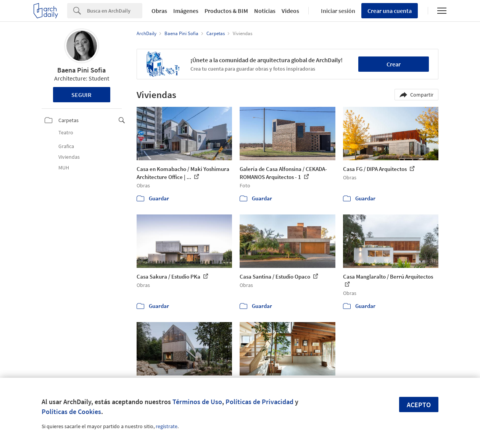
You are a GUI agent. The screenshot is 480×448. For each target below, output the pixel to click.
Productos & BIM (226, 11)
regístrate (167, 426)
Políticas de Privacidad (259, 402)
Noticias (265, 11)
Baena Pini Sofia (81, 70)
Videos (290, 11)
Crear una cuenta (390, 11)
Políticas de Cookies (71, 412)
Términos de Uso (197, 402)
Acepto (419, 405)
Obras (159, 11)
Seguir (81, 95)
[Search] (115, 11)
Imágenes (186, 11)
